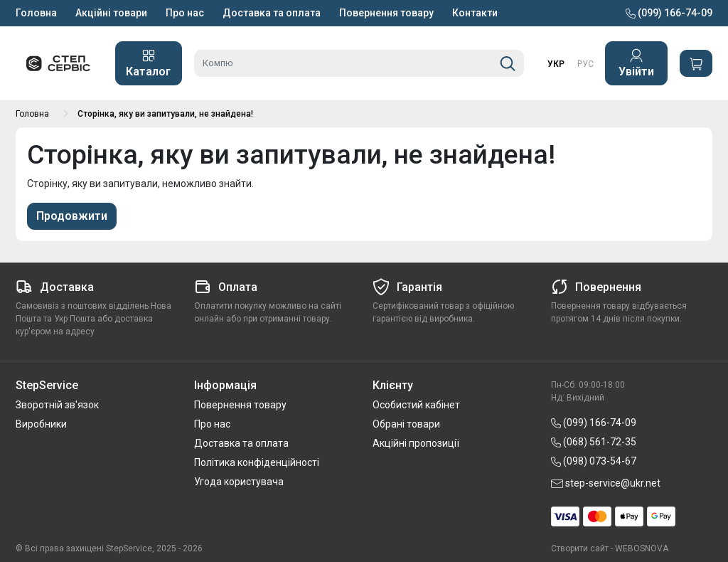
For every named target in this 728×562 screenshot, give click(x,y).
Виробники (41, 424)
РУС (585, 64)
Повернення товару (386, 13)
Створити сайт (580, 548)
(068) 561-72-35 (594, 442)
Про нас (185, 13)
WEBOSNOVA (642, 548)
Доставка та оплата (272, 13)
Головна (36, 13)
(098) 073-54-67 (594, 461)
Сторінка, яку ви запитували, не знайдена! (165, 114)
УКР (556, 64)
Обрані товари (406, 424)
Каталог (148, 63)
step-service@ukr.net (606, 483)
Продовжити (72, 216)
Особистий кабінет (416, 405)
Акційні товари (111, 13)
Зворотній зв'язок (57, 405)
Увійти (636, 63)
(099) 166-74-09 (669, 13)
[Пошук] (508, 63)
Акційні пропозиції (416, 443)
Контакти (475, 13)
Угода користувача (239, 482)
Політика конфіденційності (257, 462)
